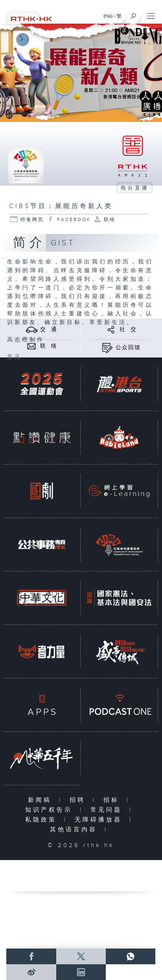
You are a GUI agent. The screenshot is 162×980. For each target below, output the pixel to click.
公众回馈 (128, 348)
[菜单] (151, 14)
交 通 (49, 330)
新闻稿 (41, 800)
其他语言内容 (75, 830)
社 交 (128, 330)
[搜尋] (133, 14)
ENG (108, 16)
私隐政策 (43, 820)
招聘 (79, 800)
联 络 (49, 346)
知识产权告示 (51, 810)
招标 (113, 800)
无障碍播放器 (100, 820)
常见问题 (108, 810)
